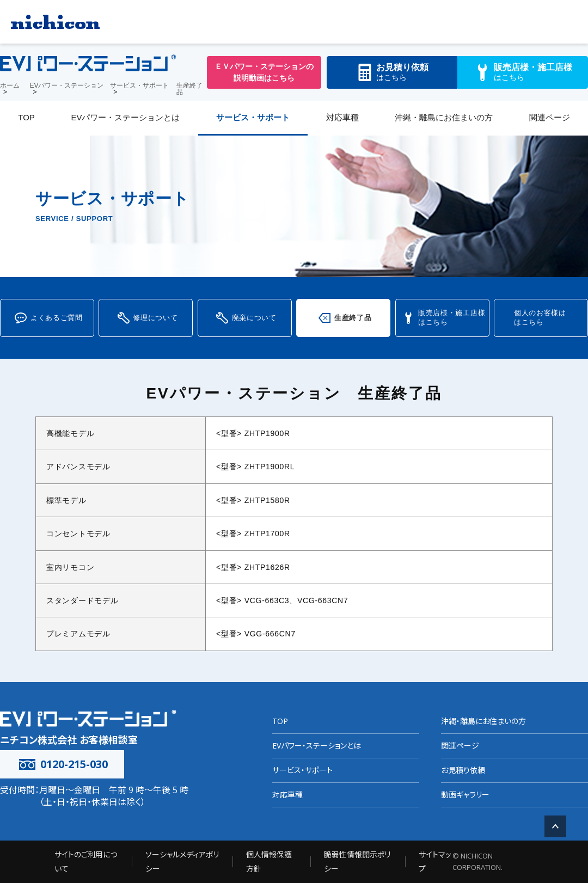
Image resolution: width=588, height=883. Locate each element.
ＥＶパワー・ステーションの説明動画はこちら (264, 72)
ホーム (10, 85)
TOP (26, 117)
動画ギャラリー (465, 795)
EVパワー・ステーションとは (125, 117)
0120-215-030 (62, 764)
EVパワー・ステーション (66, 85)
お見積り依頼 (463, 770)
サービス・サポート (139, 85)
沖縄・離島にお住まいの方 (444, 117)
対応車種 (342, 117)
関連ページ (550, 117)
